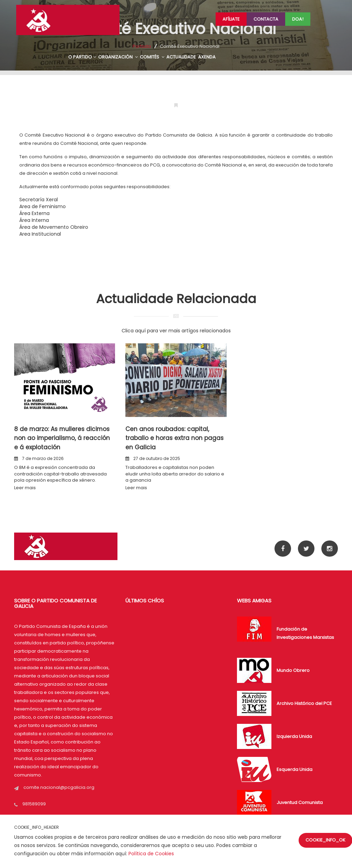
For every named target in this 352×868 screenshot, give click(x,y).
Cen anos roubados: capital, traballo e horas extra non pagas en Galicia (174, 438)
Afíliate (231, 19)
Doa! (298, 19)
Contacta (266, 19)
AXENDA (207, 57)
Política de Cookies (151, 854)
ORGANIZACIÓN (118, 57)
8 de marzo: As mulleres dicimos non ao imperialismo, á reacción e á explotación (62, 438)
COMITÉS (152, 57)
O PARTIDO (82, 57)
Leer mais (25, 488)
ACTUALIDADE (181, 57)
